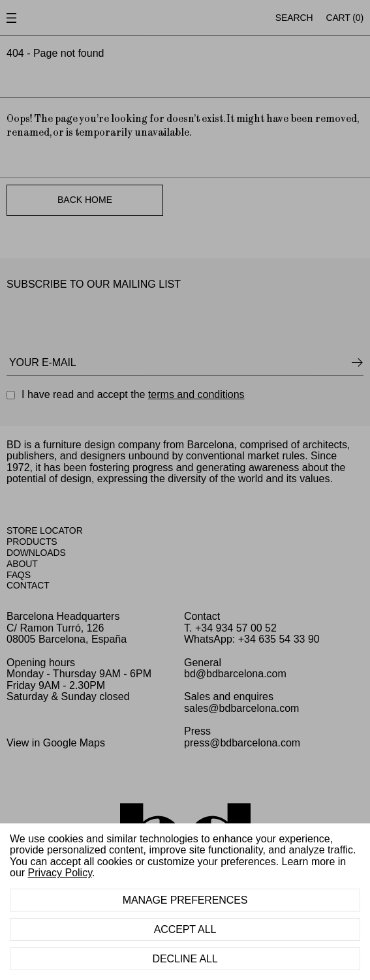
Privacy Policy (60, 873)
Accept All (185, 929)
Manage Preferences (185, 900)
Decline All (185, 959)
